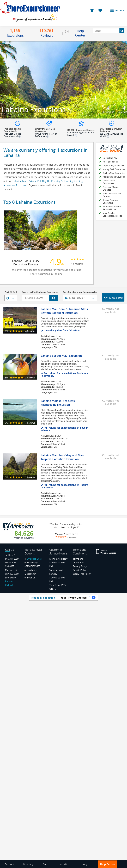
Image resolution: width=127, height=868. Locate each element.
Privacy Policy (80, 566)
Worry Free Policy (82, 574)
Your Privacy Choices (73, 598)
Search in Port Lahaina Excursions (40, 292)
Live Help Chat (33, 559)
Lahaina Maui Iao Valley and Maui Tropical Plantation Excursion (63, 457)
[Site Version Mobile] (106, 551)
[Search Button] (122, 31)
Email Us (30, 578)
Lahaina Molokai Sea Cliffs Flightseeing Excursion (58, 403)
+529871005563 (32, 566)
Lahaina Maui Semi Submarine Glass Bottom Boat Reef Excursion (64, 311)
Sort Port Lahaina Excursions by (80, 292)
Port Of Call (11, 292)
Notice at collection (43, 598)
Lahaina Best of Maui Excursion (61, 356)
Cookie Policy (80, 570)
